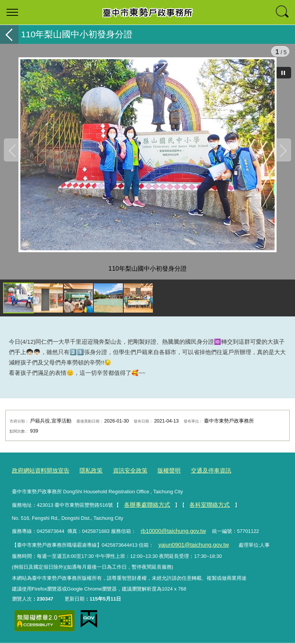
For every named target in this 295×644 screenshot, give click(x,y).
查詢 (283, 12)
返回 (9, 34)
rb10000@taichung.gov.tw (169, 534)
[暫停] (283, 73)
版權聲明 (152, 477)
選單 (12, 12)
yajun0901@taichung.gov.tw (189, 546)
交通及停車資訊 (190, 477)
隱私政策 (82, 477)
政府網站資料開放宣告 (37, 477)
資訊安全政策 (117, 477)
